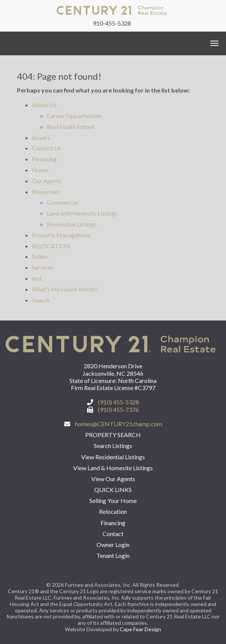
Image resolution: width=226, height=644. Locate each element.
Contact (113, 534)
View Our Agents (113, 479)
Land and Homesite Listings (82, 213)
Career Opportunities (75, 116)
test (37, 278)
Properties (46, 192)
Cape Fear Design (140, 629)
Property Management (61, 235)
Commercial (63, 202)
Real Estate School (71, 127)
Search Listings (113, 446)
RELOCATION (51, 246)
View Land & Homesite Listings (113, 468)
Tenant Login (113, 555)
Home (40, 170)
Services (43, 267)
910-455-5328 (112, 23)
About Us (44, 105)
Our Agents (47, 181)
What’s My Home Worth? (65, 289)
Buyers (41, 137)
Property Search (113, 435)
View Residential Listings (113, 457)
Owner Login (113, 545)
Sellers (40, 256)
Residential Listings (72, 224)
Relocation (113, 511)
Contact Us (47, 148)
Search (41, 300)
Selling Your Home (113, 500)
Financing (44, 159)
